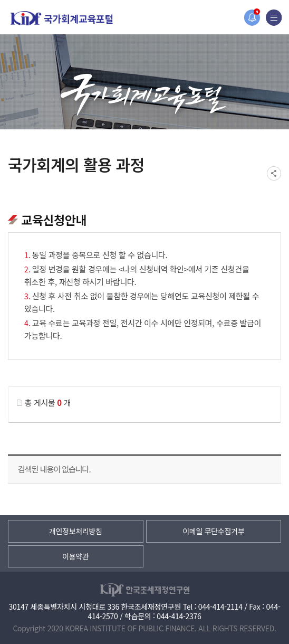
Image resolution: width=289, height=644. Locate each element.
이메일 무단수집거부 (213, 531)
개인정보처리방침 (76, 531)
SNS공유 (274, 173)
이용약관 (75, 556)
